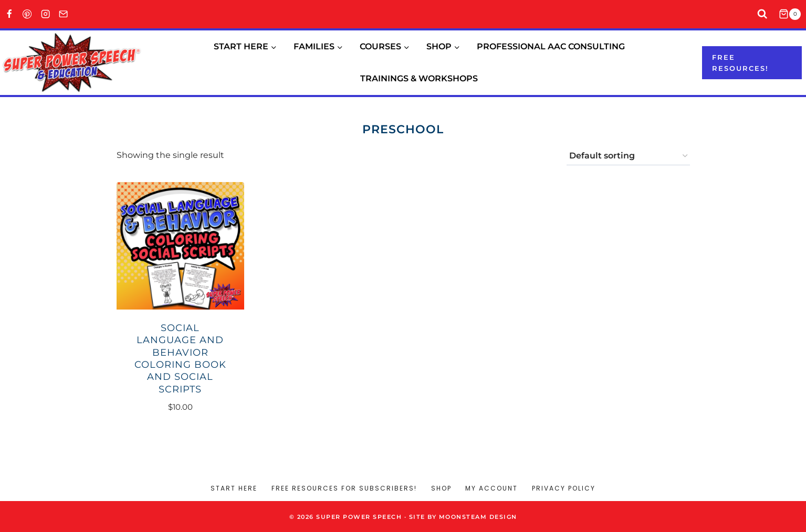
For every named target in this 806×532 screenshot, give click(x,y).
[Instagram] (45, 14)
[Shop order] (628, 156)
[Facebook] (9, 14)
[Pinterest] (28, 14)
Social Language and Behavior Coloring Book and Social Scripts (180, 359)
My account (491, 488)
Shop (441, 488)
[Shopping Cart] (792, 14)
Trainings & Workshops (419, 78)
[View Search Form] (763, 14)
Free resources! (740, 63)
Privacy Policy (564, 488)
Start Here (234, 488)
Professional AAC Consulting (551, 46)
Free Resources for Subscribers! (344, 488)
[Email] (64, 14)
